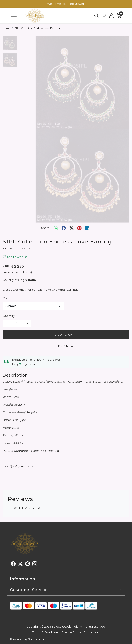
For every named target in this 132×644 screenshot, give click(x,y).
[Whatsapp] (56, 228)
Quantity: (9, 316)
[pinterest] (79, 228)
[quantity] (17, 324)
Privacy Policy (71, 632)
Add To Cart (66, 335)
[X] (20, 564)
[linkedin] (87, 228)
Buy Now (66, 346)
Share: (46, 228)
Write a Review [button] (27, 508)
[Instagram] (35, 564)
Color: (7, 298)
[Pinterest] (28, 564)
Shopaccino (37, 639)
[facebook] (64, 228)
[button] (111, 16)
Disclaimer (91, 632)
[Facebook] (13, 564)
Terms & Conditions (46, 632)
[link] (96, 16)
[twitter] (72, 228)
